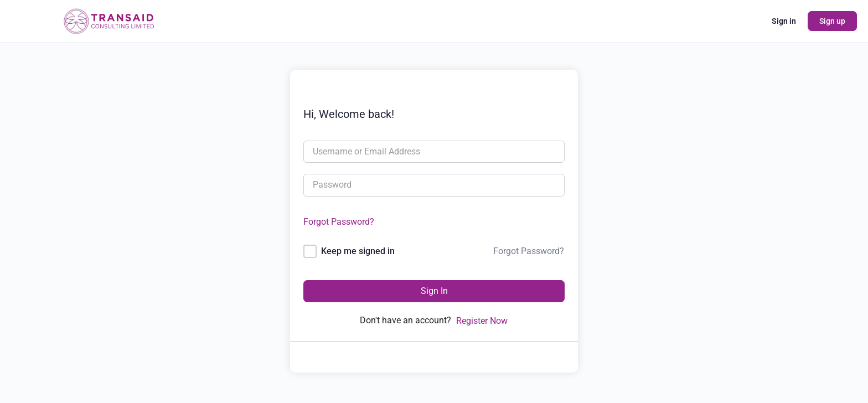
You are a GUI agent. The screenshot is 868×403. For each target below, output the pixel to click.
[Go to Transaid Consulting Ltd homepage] (108, 20)
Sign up (832, 21)
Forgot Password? (339, 222)
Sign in (784, 21)
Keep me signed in (358, 251)
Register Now (482, 321)
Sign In (434, 291)
